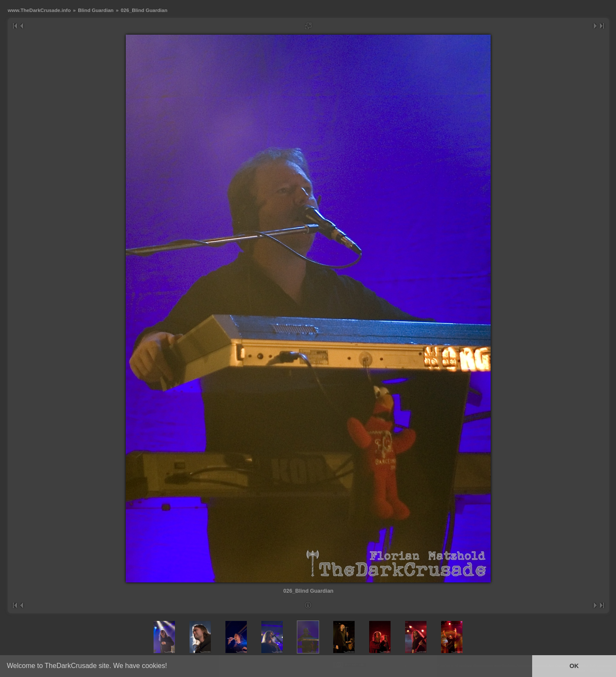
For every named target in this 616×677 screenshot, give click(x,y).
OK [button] (574, 666)
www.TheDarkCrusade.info (39, 10)
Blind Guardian (96, 10)
